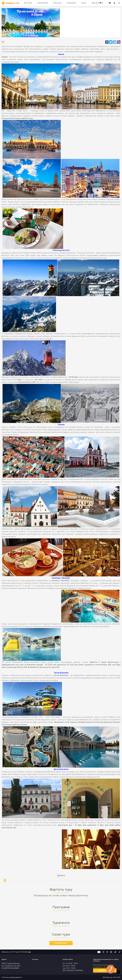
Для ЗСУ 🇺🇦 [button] (96, 3)
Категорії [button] (42, 3)
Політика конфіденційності (12, 977)
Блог (84, 3)
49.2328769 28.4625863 (10, 968)
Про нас (57, 3)
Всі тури (28, 3)
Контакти (71, 3)
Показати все (61, 943)
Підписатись (105, 970)
